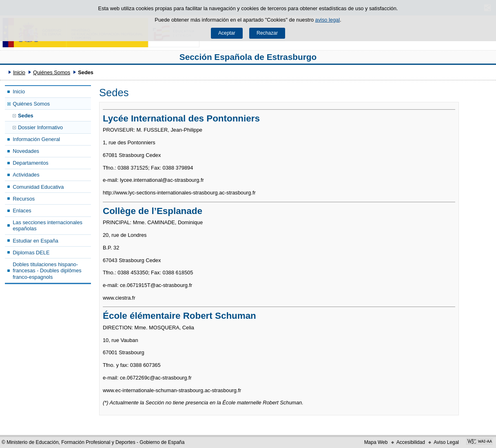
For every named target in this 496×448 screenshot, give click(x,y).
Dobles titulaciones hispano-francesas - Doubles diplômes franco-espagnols (47, 271)
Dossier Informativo (40, 127)
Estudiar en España (35, 241)
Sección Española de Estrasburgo (248, 57)
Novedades (26, 151)
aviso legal (328, 20)
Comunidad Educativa (38, 187)
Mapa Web (376, 442)
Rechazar (267, 33)
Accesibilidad (411, 442)
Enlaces (22, 211)
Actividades (26, 175)
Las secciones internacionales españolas (48, 225)
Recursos (24, 199)
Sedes (26, 116)
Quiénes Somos (52, 72)
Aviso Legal (446, 442)
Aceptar (227, 33)
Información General (36, 139)
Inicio (19, 72)
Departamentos (31, 163)
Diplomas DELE (31, 253)
